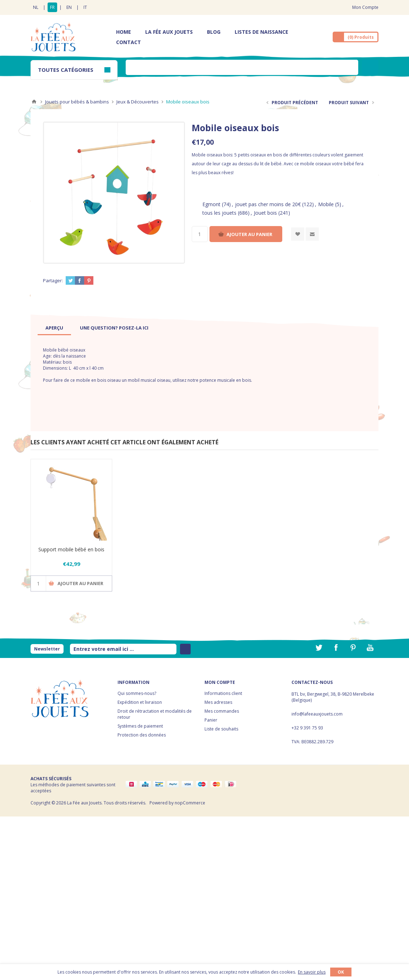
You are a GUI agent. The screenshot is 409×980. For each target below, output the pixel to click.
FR (52, 7)
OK (341, 972)
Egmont (211, 204)
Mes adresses (218, 702)
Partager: (53, 280)
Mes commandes (222, 711)
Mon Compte (365, 7)
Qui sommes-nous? (137, 693)
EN (69, 7)
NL (36, 7)
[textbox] (242, 67)
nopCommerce (190, 803)
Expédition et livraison (140, 702)
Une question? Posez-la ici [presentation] (114, 328)
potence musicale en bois (225, 380)
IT (85, 7)
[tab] (54, 328)
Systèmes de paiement (140, 726)
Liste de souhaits (221, 729)
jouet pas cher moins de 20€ (268, 204)
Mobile (326, 204)
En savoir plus (312, 972)
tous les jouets (219, 213)
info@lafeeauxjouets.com (317, 714)
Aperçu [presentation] (54, 328)
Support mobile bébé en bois (71, 549)
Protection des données (142, 735)
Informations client (223, 693)
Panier (211, 720)
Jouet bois (265, 213)
